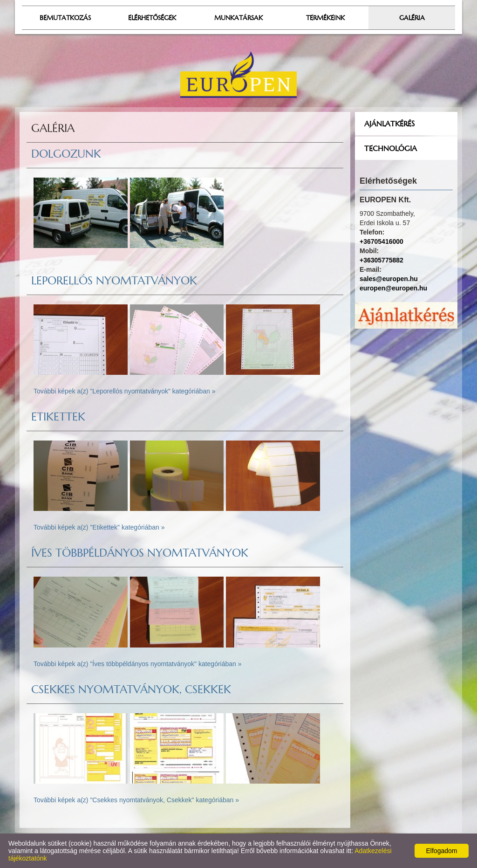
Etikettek (58, 417)
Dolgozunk (66, 154)
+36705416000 (382, 241)
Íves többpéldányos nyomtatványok (140, 553)
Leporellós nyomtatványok (114, 281)
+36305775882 (382, 260)
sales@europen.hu (389, 279)
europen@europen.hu (393, 288)
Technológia (391, 148)
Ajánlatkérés (389, 124)
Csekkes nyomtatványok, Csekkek (131, 689)
